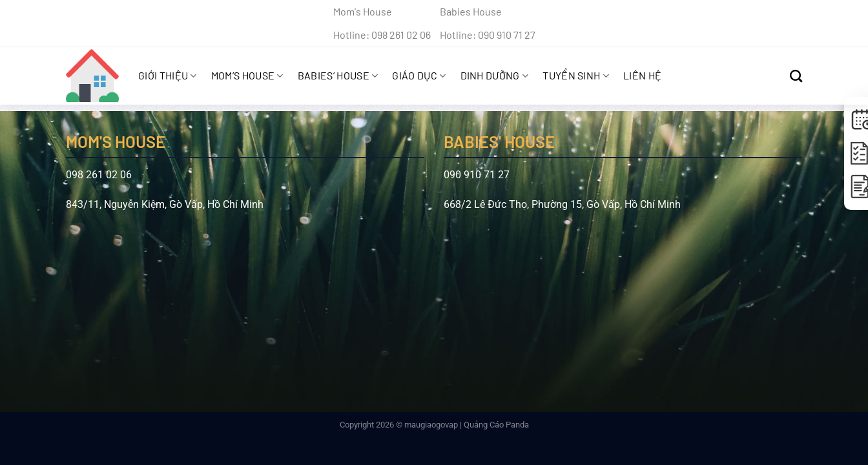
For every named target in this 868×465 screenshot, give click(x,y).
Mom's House (363, 11)
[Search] (796, 76)
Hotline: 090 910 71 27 (488, 35)
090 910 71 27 (477, 175)
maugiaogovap (431, 425)
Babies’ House (338, 76)
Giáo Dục (419, 76)
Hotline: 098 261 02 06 (382, 35)
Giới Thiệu (168, 76)
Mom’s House (247, 76)
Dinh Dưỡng (495, 76)
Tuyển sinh (576, 76)
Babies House (471, 11)
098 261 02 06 (99, 175)
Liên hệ (642, 75)
